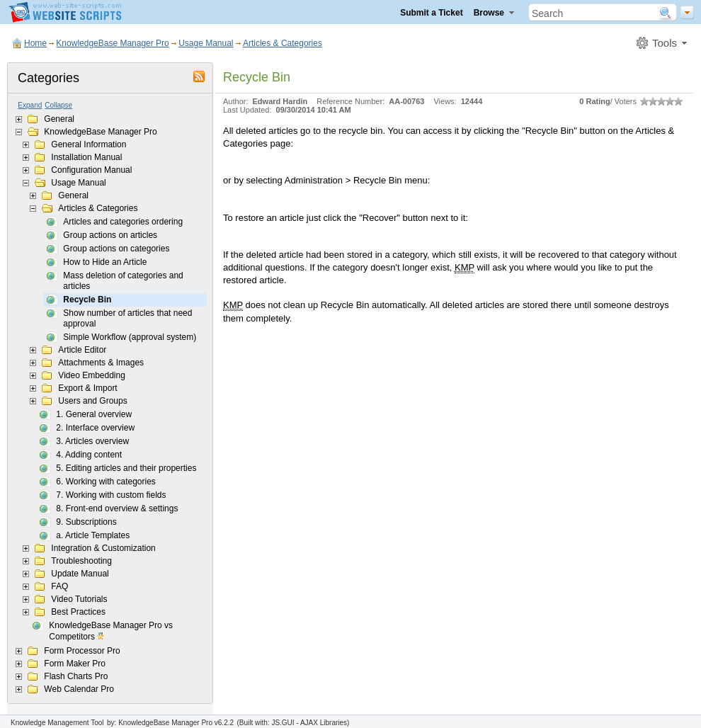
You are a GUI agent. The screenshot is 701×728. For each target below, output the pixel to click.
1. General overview (94, 414)
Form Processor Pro (82, 651)
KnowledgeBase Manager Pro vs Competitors (111, 632)
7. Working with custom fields (111, 495)
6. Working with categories (106, 482)
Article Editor (82, 350)
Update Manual (80, 574)
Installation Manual (86, 157)
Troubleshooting (81, 561)
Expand (30, 105)
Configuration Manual (91, 170)
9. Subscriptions (86, 522)
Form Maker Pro (75, 664)
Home (35, 43)
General (59, 119)
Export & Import (87, 388)
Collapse (58, 105)
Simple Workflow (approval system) (130, 337)
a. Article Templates (93, 535)
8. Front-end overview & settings (117, 508)
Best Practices (78, 612)
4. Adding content (89, 455)
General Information (89, 144)
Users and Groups (92, 401)
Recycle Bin (87, 300)
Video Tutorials (79, 599)
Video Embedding (92, 375)
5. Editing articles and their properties (126, 468)
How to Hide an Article (105, 262)
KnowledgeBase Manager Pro (112, 43)
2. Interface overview (95, 428)
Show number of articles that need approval (127, 318)
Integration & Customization (103, 548)
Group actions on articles (110, 235)
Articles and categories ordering (123, 222)
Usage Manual (206, 43)
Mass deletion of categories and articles (123, 281)
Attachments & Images (101, 363)
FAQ (59, 586)
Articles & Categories (283, 43)
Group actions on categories (116, 249)
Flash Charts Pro (76, 676)
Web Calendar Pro (79, 689)
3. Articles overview (92, 441)
